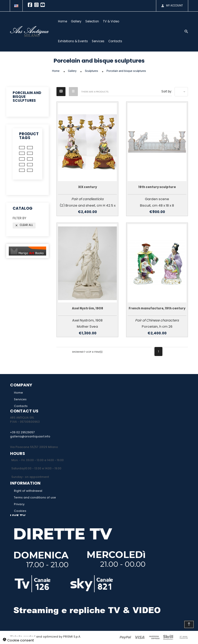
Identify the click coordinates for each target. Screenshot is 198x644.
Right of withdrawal (28, 491)
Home (66, 21)
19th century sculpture (157, 187)
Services (102, 41)
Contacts (119, 41)
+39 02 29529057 (22, 432)
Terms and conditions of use (35, 498)
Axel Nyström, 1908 (88, 308)
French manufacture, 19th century (157, 308)
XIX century (88, 187)
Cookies (20, 511)
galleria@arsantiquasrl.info (30, 437)
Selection (96, 21)
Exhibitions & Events (77, 41)
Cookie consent (18, 640)
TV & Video (115, 21)
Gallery (80, 21)
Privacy (19, 504)
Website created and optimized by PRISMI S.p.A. (45, 637)
